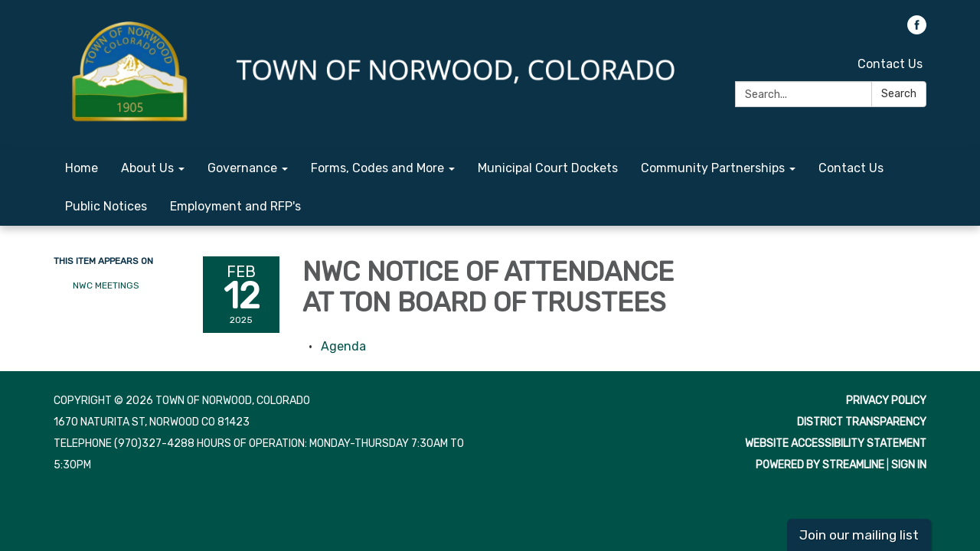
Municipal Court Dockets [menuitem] (548, 168)
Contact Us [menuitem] (851, 168)
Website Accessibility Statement (836, 443)
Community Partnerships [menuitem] (713, 168)
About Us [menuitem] (147, 168)
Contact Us (890, 64)
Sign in (909, 465)
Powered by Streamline (820, 465)
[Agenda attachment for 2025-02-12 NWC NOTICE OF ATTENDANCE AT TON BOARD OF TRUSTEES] (343, 346)
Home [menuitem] (82, 168)
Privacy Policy (886, 401)
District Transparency (862, 422)
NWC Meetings (106, 285)
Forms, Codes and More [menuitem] (377, 168)
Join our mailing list (859, 535)
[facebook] (917, 30)
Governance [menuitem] (242, 168)
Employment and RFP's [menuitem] (235, 206)
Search (899, 94)
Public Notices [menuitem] (106, 206)
